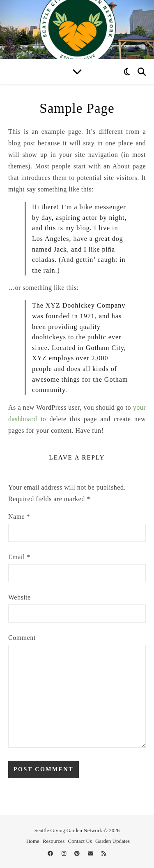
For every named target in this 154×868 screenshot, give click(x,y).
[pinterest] (78, 853)
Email (19, 557)
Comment (22, 638)
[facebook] (51, 853)
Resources (54, 841)
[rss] (104, 853)
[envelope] (91, 853)
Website (20, 597)
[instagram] (65, 853)
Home (33, 841)
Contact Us (80, 841)
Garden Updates (113, 841)
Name (19, 517)
